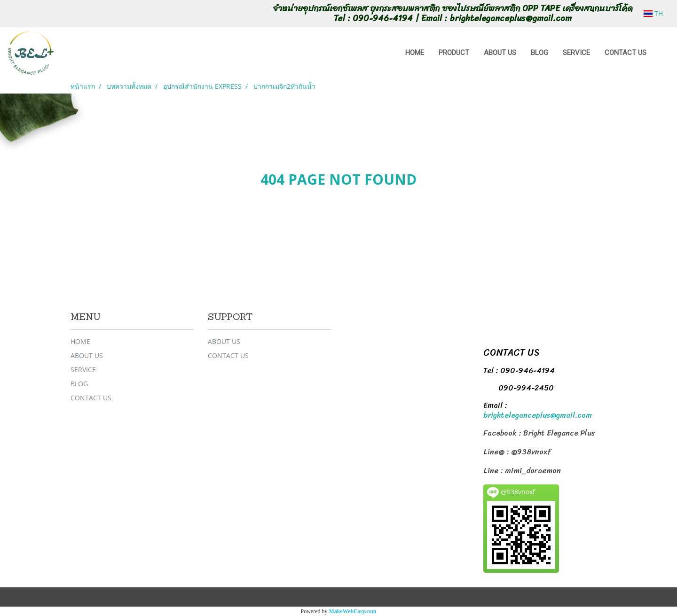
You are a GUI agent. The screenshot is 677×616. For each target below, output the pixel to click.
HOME (415, 53)
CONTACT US (626, 53)
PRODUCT (454, 53)
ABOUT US (500, 53)
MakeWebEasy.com (353, 611)
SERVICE (576, 53)
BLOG (539, 53)
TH (653, 13)
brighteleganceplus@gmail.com (538, 415)
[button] (662, 53)
